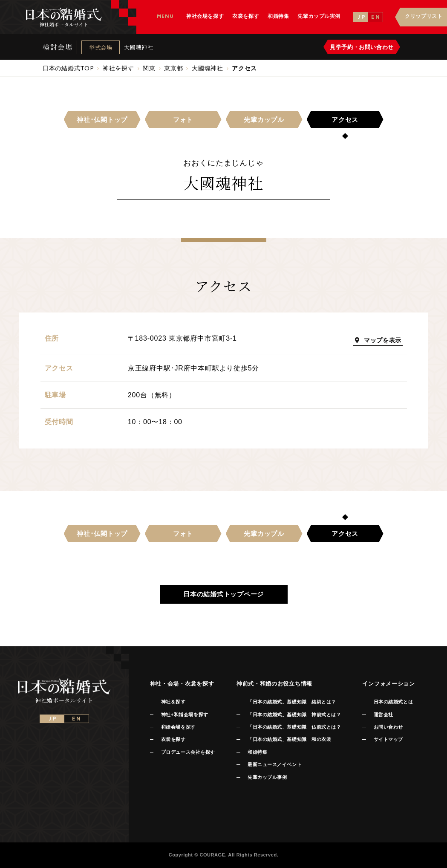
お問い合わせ (388, 727)
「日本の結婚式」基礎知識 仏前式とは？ (294, 727)
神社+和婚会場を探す (185, 715)
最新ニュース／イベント (275, 764)
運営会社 (384, 715)
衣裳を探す (173, 739)
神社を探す (173, 702)
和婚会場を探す (178, 727)
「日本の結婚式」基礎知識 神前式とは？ (294, 715)
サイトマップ (388, 739)
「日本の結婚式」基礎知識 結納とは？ (292, 702)
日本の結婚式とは (393, 702)
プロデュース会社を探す (188, 752)
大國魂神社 (138, 47)
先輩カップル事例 (267, 777)
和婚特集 (257, 752)
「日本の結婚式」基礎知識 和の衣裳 (289, 739)
